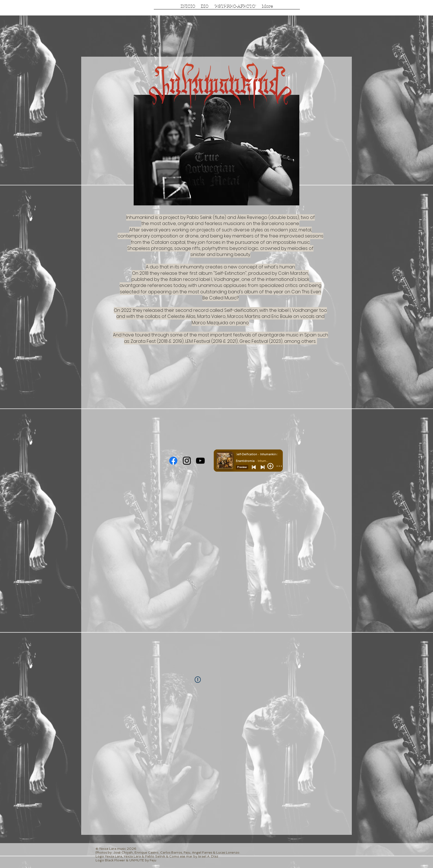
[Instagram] (187, 461)
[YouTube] (200, 461)
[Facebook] (173, 461)
